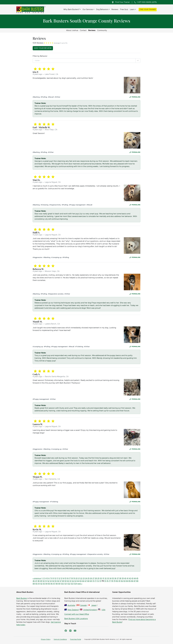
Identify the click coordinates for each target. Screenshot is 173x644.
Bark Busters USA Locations (76, 619)
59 (65, 581)
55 (56, 581)
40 (125, 578)
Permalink (136, 97)
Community (102, 30)
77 (110, 581)
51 (46, 581)
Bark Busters (22, 598)
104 (75, 584)
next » (80, 584)
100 (62, 584)
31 (103, 578)
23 (84, 578)
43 (132, 578)
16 (68, 578)
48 (39, 581)
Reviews (115, 9)
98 (57, 584)
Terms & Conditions (60, 639)
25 (88, 578)
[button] (138, 61)
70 (94, 581)
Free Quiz (124, 9)
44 (135, 578)
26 (91, 578)
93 (44, 584)
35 (113, 578)
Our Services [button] (88, 9)
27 (93, 578)
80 (117, 581)
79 (115, 581)
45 (137, 578)
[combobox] (37, 61)
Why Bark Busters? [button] (71, 9)
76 (107, 581)
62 (73, 581)
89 (34, 584)
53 (51, 581)
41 (128, 578)
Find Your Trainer (148, 9)
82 (122, 581)
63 (76, 581)
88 (137, 581)
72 (98, 581)
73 (100, 581)
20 (77, 578)
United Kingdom (90, 610)
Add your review (43, 48)
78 (112, 581)
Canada (83, 605)
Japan (94, 605)
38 (120, 578)
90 (36, 584)
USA (103, 610)
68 (88, 581)
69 (91, 581)
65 (81, 581)
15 (66, 578)
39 (123, 578)
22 (81, 578)
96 (52, 584)
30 (101, 578)
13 (61, 578)
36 (115, 578)
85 (130, 581)
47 (36, 581)
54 (53, 581)
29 (98, 578)
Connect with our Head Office (77, 614)
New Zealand (73, 610)
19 (74, 578)
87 (135, 581)
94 (46, 584)
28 (96, 578)
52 (48, 581)
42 (130, 578)
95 (49, 584)
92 (41, 584)
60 (68, 581)
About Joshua (72, 30)
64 (78, 581)
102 (69, 584)
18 (72, 578)
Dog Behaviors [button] (102, 9)
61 (71, 581)
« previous (37, 578)
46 (34, 581)
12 (59, 578)
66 (83, 581)
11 (57, 578)
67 (86, 581)
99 (59, 584)
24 (86, 578)
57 (61, 581)
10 (55, 578)
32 (106, 578)
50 (44, 581)
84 (127, 581)
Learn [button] (132, 9)
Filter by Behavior (40, 56)
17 (70, 578)
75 (105, 581)
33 (108, 578)
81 (120, 581)
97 (54, 584)
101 (66, 584)
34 (110, 578)
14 (63, 578)
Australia (71, 605)
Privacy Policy (46, 639)
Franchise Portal (76, 639)
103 (72, 584)
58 (63, 581)
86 (132, 581)
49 (41, 581)
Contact (83, 30)
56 (58, 581)
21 (79, 578)
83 (125, 581)
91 (39, 584)
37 (118, 578)
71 (96, 581)
